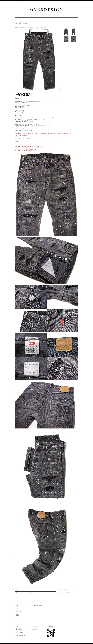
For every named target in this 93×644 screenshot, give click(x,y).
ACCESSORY (19, 620)
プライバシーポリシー (35, 630)
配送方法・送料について (20, 631)
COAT (17, 605)
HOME (35, 19)
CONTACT (57, 19)
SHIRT (17, 608)
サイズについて (19, 634)
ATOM (35, 631)
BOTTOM (20, 23)
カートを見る (34, 628)
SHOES (18, 617)
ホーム (16, 23)
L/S (17, 613)
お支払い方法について (20, 630)
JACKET (18, 607)
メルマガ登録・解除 (20, 633)
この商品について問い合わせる (66, 592)
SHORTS (18, 616)
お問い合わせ (18, 628)
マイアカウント (70, 2)
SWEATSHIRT (19, 611)
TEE (17, 614)
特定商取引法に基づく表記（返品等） (67, 589)
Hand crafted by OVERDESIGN (23, 24)
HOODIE (18, 610)
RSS (32, 631)
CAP (17, 619)
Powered (70, 642)
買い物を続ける (63, 594)
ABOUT (50, 19)
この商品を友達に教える (64, 591)
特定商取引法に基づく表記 (21, 637)
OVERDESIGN (34, 604)
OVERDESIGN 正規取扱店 (21, 635)
